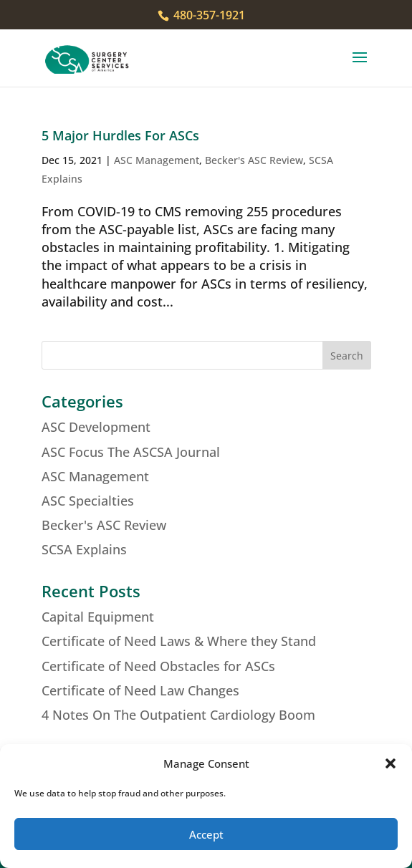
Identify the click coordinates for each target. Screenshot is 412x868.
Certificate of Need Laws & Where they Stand (179, 641)
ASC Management (157, 160)
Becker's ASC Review (254, 160)
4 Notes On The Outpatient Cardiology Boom (178, 715)
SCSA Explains (84, 549)
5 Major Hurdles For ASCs (120, 135)
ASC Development (96, 427)
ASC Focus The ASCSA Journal (131, 452)
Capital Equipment (98, 617)
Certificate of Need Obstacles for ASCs (158, 666)
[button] (391, 763)
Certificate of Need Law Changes (140, 690)
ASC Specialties (88, 501)
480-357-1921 (208, 15)
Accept (206, 834)
